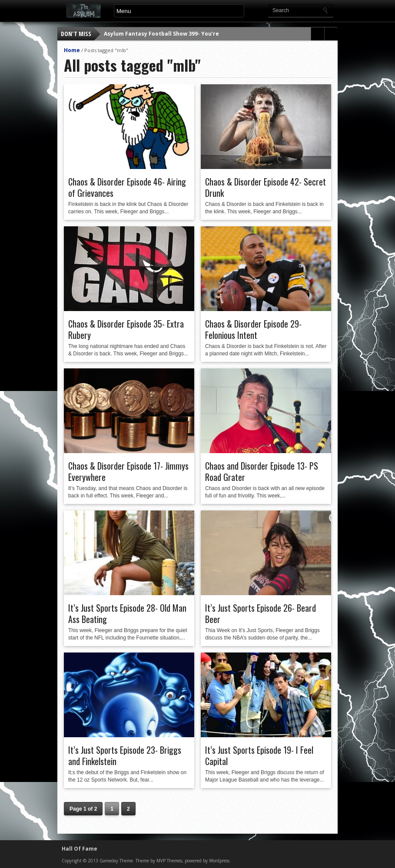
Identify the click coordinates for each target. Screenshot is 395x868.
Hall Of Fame (80, 849)
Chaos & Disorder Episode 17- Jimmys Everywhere (128, 471)
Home (72, 50)
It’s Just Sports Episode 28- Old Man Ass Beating (127, 613)
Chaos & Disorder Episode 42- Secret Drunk (266, 187)
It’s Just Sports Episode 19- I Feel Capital (259, 755)
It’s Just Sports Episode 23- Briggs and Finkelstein (125, 755)
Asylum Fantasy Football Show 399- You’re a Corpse (174, 34)
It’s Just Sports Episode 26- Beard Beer (261, 613)
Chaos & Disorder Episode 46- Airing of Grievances (127, 187)
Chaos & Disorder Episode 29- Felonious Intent (253, 329)
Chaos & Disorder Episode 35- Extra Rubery (126, 329)
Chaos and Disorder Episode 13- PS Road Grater (262, 471)
